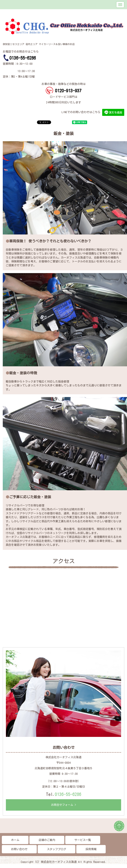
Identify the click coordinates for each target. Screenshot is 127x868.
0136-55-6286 (68, 794)
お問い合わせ (19, 849)
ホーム (15, 840)
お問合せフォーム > (64, 805)
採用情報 (91, 849)
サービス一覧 (83, 840)
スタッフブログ (57, 849)
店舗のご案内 (47, 840)
